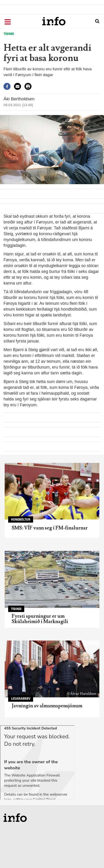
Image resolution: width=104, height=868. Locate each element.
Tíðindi (9, 34)
